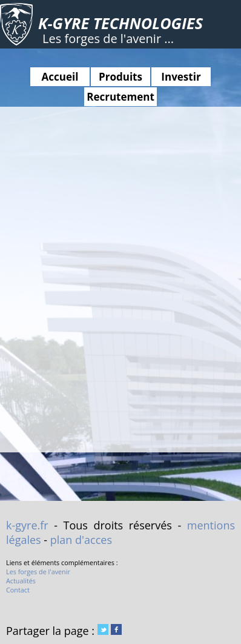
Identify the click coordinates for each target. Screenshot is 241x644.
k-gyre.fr (27, 525)
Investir (181, 77)
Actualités (21, 581)
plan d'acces (81, 540)
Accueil (60, 77)
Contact (18, 590)
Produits (120, 77)
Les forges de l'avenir (38, 572)
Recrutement (120, 97)
